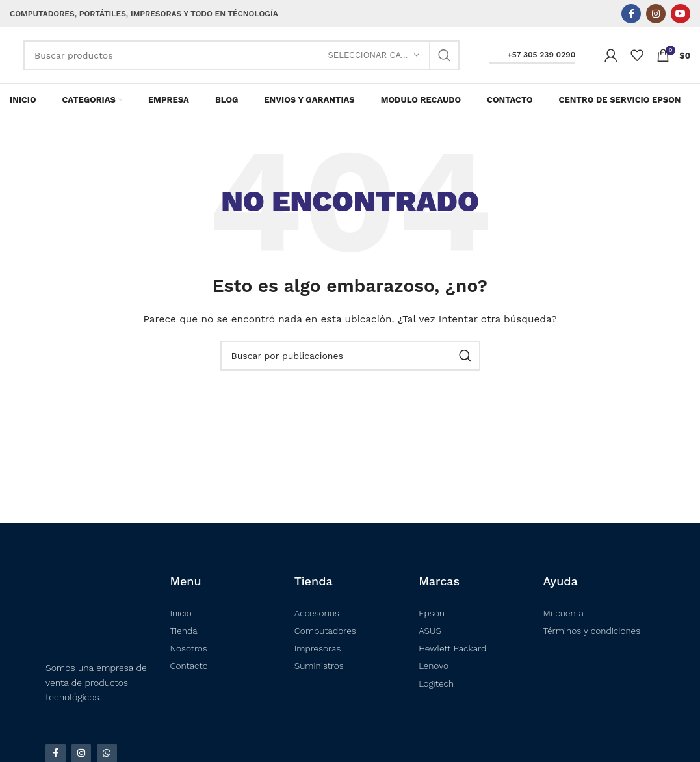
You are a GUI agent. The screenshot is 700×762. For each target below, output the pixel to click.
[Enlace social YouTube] (681, 14)
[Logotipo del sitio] (10, 61)
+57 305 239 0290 (532, 60)
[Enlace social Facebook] (631, 14)
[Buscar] (241, 61)
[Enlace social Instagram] (656, 14)
